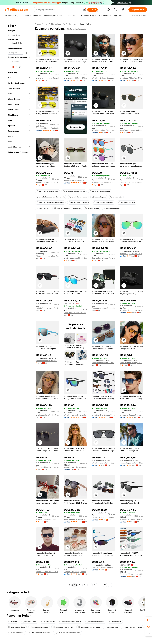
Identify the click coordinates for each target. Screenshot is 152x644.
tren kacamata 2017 (112, 208)
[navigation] (19, 305)
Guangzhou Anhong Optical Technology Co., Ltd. (132, 182)
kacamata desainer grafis (100, 191)
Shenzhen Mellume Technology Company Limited (48, 128)
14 (105, 585)
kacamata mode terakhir (63, 627)
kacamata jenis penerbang (47, 191)
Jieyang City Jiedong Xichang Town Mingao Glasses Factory (76, 572)
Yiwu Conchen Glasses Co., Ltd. (104, 415)
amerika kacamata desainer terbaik (51, 197)
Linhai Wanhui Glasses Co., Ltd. (48, 308)
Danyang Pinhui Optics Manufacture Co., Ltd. (104, 517)
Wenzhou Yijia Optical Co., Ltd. (48, 519)
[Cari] (92, 10)
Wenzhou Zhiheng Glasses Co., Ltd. (104, 78)
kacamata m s (43, 208)
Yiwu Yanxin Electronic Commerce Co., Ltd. (104, 363)
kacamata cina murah (39, 627)
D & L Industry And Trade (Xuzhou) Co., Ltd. (76, 258)
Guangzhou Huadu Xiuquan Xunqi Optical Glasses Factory (104, 567)
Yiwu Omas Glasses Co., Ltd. (75, 313)
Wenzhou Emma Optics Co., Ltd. (104, 463)
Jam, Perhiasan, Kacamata (55, 24)
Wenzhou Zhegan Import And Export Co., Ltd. (104, 182)
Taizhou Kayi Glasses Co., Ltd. (103, 258)
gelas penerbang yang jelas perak (67, 208)
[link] (149, 620)
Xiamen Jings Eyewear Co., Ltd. (132, 254)
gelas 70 (12, 622)
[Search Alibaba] (59, 10)
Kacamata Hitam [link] (87, 24)
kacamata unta (92, 208)
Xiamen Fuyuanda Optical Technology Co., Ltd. (132, 463)
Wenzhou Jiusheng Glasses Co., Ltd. (132, 310)
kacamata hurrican (16, 633)
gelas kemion (115, 622)
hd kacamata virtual (17, 627)
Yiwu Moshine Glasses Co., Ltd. (48, 572)
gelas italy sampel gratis (79, 203)
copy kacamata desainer (104, 203)
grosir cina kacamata (78, 197)
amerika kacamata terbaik (70, 622)
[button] (85, 10)
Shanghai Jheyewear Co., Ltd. (47, 78)
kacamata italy (48, 622)
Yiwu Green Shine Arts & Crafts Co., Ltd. (132, 78)
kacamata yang (99, 197)
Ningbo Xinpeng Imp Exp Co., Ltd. (48, 256)
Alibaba (38, 24)
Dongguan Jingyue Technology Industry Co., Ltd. (104, 308)
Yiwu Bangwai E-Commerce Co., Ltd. (48, 182)
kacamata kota (111, 627)
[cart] (116, 10)
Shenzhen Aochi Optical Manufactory (76, 78)
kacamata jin (116, 197)
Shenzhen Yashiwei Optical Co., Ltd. (48, 361)
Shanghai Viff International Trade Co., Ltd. (132, 574)
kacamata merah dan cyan (89, 627)
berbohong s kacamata (95, 622)
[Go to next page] (110, 585)
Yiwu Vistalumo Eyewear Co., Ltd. (76, 467)
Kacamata (73, 24)
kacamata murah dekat (132, 627)
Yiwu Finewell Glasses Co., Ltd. (76, 180)
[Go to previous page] (69, 585)
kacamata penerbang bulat (74, 191)
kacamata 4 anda (29, 622)
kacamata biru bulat (127, 203)
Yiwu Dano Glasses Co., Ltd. (131, 415)
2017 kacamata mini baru (40, 633)
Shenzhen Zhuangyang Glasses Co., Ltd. (48, 467)
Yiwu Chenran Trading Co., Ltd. (132, 363)
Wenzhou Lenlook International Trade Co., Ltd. (76, 415)
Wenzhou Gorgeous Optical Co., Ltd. (132, 519)
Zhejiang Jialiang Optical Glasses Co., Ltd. (48, 415)
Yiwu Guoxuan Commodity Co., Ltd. (132, 130)
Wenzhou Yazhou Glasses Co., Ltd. (104, 130)
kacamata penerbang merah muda (50, 203)
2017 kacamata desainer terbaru (68, 633)
